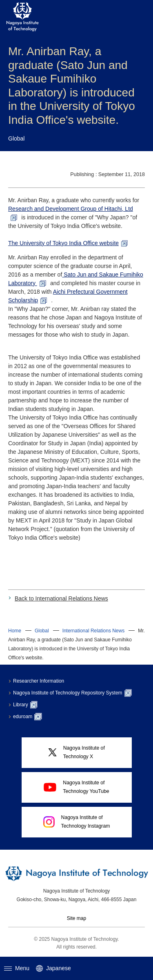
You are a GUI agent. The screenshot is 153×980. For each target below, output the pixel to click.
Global (42, 631)
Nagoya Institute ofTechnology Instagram (77, 822)
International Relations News (94, 631)
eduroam (28, 717)
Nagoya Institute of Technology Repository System (72, 693)
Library (25, 705)
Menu (17, 968)
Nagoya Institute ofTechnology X (76, 752)
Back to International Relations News (61, 598)
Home (15, 631)
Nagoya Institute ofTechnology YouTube (76, 787)
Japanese (53, 968)
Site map (76, 918)
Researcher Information (39, 681)
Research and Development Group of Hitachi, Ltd (71, 209)
